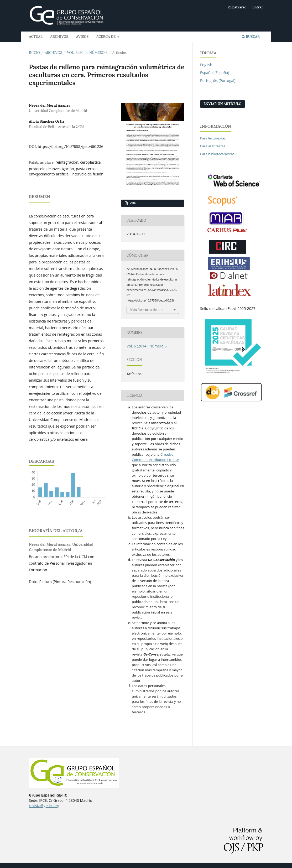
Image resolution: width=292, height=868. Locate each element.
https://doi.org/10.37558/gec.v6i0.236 (71, 147)
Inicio (34, 53)
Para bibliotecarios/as (217, 154)
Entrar (258, 7)
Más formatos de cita (147, 310)
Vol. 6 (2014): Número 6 (87, 53)
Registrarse (237, 7)
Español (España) (215, 73)
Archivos (59, 37)
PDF (132, 203)
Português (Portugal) (218, 80)
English (206, 65)
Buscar (251, 37)
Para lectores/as (213, 138)
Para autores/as (213, 146)
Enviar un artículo (223, 104)
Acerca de (106, 37)
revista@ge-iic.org (44, 806)
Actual (36, 37)
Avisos (82, 37)
